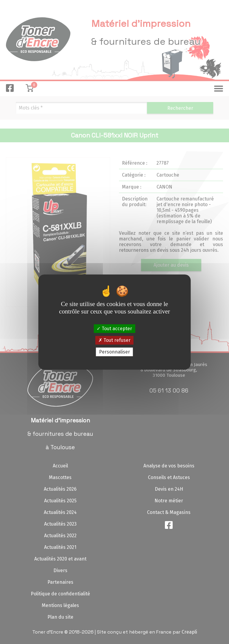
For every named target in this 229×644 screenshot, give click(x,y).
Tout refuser (114, 340)
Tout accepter (114, 329)
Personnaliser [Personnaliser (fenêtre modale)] (114, 352)
